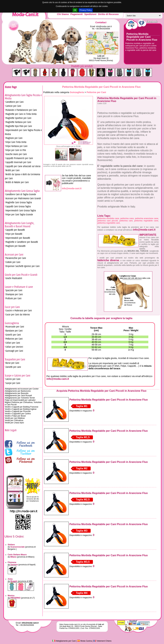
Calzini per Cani (13, 379)
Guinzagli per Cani (14, 351)
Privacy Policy (86, 10)
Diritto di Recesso (108, 14)
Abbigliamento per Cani (64, 641)
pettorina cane (127, 218)
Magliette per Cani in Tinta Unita (21, 114)
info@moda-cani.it (104, 26)
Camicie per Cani (13, 106)
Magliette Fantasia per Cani (18, 122)
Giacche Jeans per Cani (16, 154)
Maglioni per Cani (14, 138)
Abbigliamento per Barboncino (18, 391)
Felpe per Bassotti (14, 234)
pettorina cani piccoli (108, 221)
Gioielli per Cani (13, 335)
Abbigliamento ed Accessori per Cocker (22, 389)
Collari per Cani (13, 343)
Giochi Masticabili (14, 278)
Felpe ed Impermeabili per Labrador (20, 400)
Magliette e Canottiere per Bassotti (22, 242)
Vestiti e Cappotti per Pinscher (18, 411)
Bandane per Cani (14, 331)
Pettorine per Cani (14, 339)
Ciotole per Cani (13, 262)
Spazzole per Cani (14, 290)
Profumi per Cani (13, 298)
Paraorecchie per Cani (16, 258)
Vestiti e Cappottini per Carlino (18, 414)
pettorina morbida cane (108, 218)
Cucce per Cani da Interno (18, 314)
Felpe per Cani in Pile (16, 150)
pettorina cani (126, 221)
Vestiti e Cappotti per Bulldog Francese (22, 407)
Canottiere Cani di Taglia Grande (21, 194)
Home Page (11, 87)
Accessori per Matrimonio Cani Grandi (23, 198)
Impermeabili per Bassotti (18, 238)
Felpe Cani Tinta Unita (16, 142)
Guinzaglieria (12, 323)
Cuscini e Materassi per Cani (19, 310)
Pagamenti (77, 14)
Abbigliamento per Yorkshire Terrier (20, 398)
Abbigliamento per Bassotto (17, 393)
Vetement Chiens (103, 641)
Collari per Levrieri (14, 347)
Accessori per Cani (14, 255)
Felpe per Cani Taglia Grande (19, 214)
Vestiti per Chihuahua (14, 420)
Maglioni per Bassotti (16, 246)
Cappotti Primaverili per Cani (19, 158)
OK (75, 10)
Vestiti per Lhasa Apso (14, 423)
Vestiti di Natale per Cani (17, 182)
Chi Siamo (63, 14)
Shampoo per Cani (14, 294)
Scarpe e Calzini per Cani (18, 376)
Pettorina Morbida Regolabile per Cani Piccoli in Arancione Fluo (142, 37)
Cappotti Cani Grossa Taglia (18, 206)
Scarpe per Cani (13, 383)
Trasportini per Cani (15, 359)
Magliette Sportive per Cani (18, 118)
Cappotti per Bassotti (15, 230)
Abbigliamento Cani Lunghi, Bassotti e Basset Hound (20, 225)
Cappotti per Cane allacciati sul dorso (23, 166)
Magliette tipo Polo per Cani (19, 126)
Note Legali (11, 430)
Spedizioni (90, 14)
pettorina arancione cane (147, 218)
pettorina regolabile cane (146, 221)
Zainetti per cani (13, 367)
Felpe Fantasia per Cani (16, 146)
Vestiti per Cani (13, 170)
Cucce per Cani (12, 307)
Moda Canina (85, 641)
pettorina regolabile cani (109, 223)
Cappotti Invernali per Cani (18, 162)
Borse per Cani (12, 363)
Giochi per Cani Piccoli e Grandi (21, 275)
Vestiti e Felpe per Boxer (15, 416)
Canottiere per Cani (15, 102)
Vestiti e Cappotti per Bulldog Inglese (21, 409)
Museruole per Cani (15, 327)
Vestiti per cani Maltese (15, 418)
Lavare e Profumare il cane (19, 287)
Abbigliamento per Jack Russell (18, 396)
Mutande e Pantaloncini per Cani (21, 110)
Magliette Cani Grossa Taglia (19, 202)
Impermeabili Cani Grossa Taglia (21, 210)
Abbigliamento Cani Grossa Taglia (22, 191)
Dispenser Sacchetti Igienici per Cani (23, 266)
